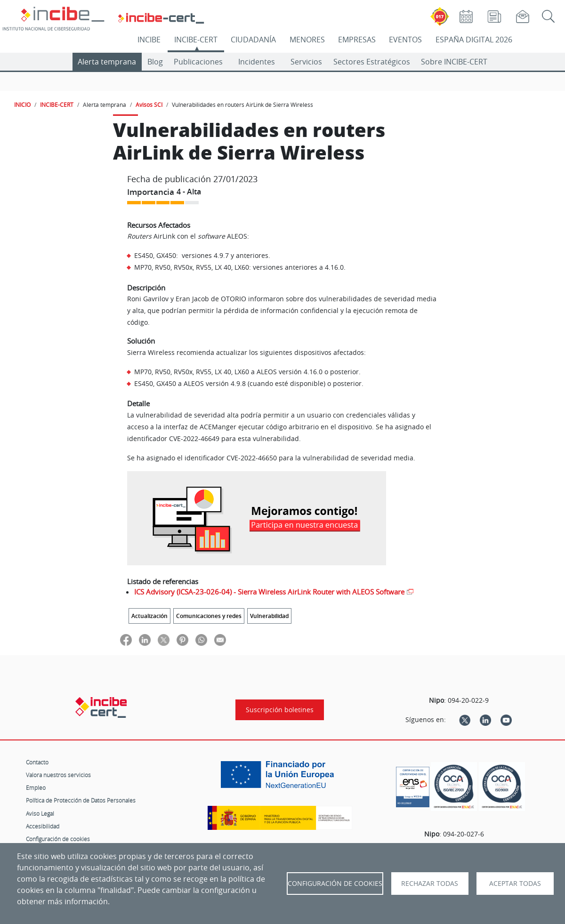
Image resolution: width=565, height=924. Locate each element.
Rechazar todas (430, 884)
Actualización (149, 616)
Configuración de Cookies (335, 884)
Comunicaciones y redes (209, 616)
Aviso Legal (40, 813)
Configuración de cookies (58, 839)
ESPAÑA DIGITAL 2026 (474, 40)
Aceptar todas (515, 884)
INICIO (22, 104)
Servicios (306, 62)
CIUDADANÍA (253, 40)
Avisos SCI (149, 104)
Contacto (37, 762)
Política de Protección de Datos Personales (81, 800)
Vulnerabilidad (269, 616)
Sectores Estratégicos (372, 62)
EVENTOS (405, 40)
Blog (155, 62)
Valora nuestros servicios (58, 775)
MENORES (307, 40)
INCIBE (149, 40)
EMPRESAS (357, 40)
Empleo (36, 787)
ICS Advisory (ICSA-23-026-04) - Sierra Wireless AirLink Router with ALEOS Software (269, 592)
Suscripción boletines (280, 710)
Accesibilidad (43, 826)
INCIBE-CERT (196, 40)
